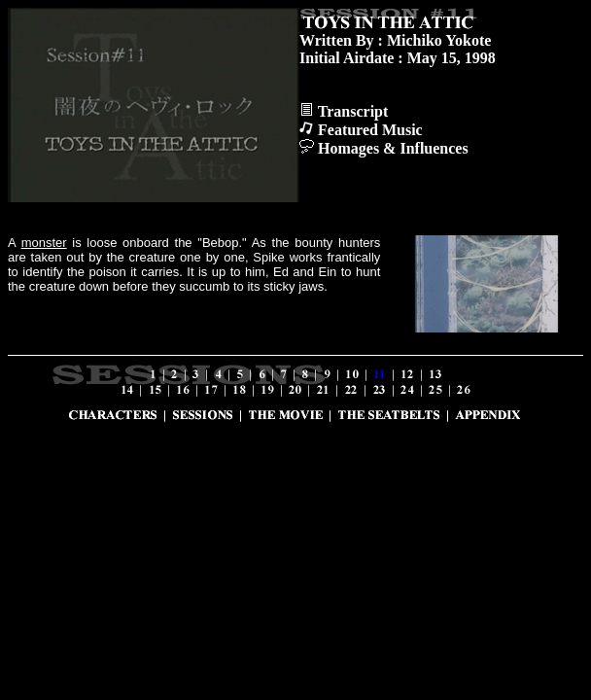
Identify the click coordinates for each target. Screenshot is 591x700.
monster (44, 243)
